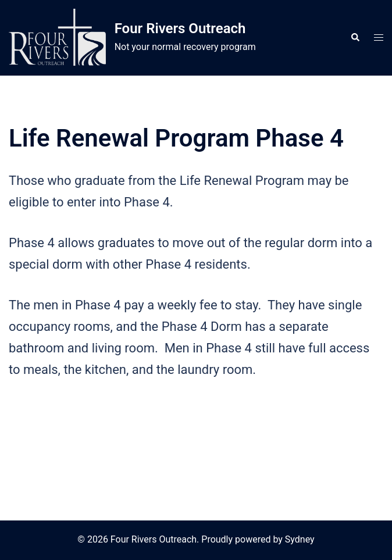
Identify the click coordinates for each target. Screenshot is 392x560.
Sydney (300, 539)
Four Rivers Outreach (180, 28)
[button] (355, 38)
